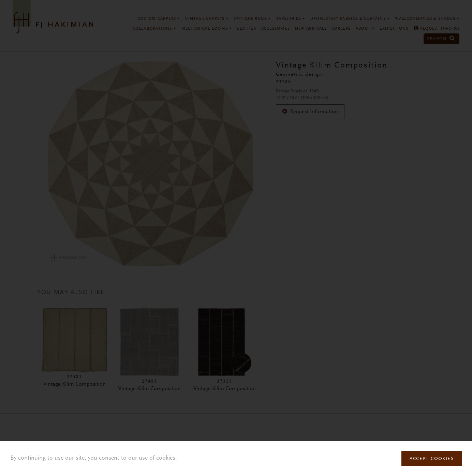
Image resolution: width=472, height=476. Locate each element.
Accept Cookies (432, 459)
